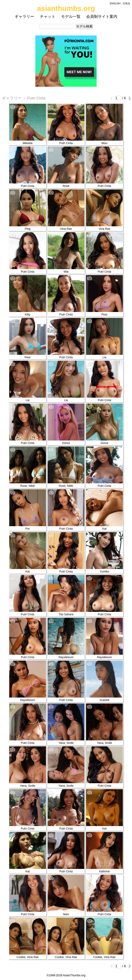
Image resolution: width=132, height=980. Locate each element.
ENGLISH (115, 3)
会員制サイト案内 (102, 17)
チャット (48, 17)
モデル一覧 (71, 17)
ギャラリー (24, 17)
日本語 (126, 3)
